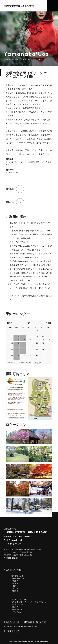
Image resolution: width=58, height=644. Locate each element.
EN (16, 544)
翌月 (48, 323)
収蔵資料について (18, 609)
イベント (15, 588)
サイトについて (17, 604)
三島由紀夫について (19, 578)
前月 (10, 323)
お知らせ (15, 586)
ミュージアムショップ (20, 599)
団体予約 (15, 607)
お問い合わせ (17, 612)
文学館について (17, 576)
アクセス (15, 583)
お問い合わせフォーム (19, 139)
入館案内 (15, 581)
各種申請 (15, 591)
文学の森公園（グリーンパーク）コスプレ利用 (29, 602)
